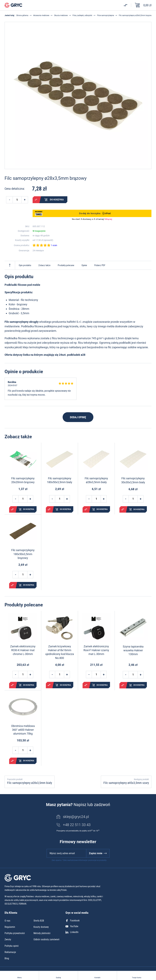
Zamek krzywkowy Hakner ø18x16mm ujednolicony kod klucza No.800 (60, 652)
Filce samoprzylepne (105, 15)
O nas (7, 921)
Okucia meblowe (61, 15)
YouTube (72, 926)
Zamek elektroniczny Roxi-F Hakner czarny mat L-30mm (96, 650)
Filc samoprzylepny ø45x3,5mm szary (126, 783)
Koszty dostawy (41, 927)
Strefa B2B (39, 921)
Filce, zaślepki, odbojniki (82, 15)
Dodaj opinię (78, 417)
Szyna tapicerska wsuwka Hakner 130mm (133, 650)
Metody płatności (42, 933)
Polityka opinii (12, 946)
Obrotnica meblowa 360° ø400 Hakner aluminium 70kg (23, 730)
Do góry (10, 265)
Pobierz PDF (100, 265)
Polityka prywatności (15, 933)
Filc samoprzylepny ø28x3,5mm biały (96, 480)
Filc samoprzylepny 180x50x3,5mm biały (60, 480)
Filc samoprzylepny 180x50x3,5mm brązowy (23, 554)
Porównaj (36, 200)
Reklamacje (10, 952)
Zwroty (8, 939)
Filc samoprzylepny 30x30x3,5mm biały (133, 480)
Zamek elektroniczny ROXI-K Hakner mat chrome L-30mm (23, 650)
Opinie (84, 265)
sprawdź (48, 240)
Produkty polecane (66, 265)
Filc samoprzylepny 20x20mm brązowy (23, 480)
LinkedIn (72, 932)
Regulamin (10, 927)
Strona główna (22, 15)
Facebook (73, 921)
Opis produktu (25, 265)
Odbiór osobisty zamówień (46, 939)
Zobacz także (44, 265)
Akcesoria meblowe (41, 15)
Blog (7, 958)
